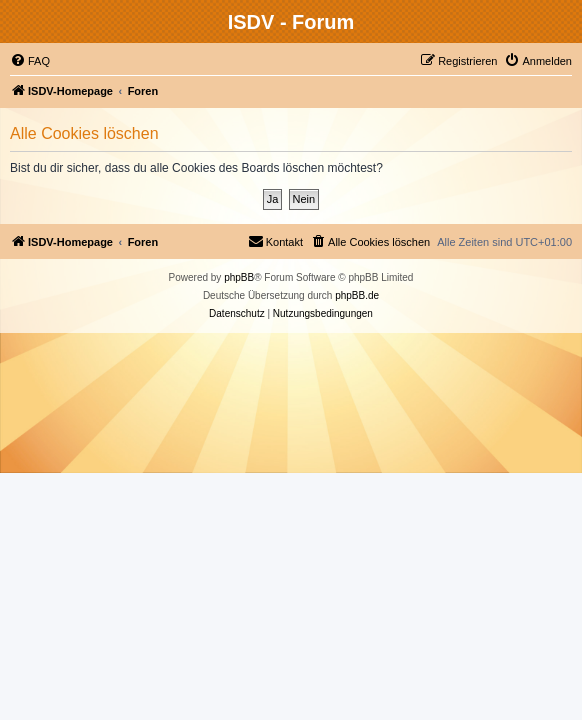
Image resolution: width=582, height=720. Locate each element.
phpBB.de (357, 295)
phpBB (239, 277)
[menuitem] (30, 61)
